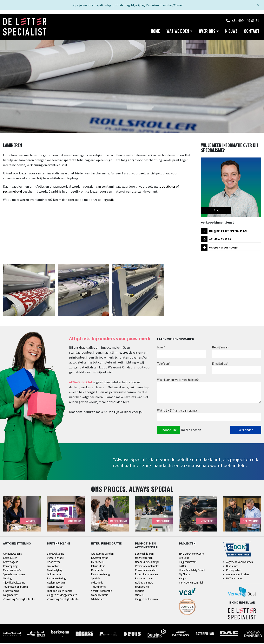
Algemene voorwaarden (240, 562)
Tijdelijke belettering (14, 583)
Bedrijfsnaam (221, 348)
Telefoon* (164, 364)
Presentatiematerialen (147, 566)
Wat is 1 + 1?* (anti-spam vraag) (177, 411)
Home (155, 32)
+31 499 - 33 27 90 (216, 240)
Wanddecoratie (100, 595)
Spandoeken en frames (60, 591)
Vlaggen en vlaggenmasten (62, 595)
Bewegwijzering (56, 554)
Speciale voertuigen (14, 575)
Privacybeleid (234, 571)
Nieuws (231, 32)
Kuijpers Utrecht (188, 562)
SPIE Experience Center (192, 554)
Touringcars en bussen (15, 587)
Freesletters (53, 566)
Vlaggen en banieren (146, 600)
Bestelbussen (10, 558)
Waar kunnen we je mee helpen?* (178, 380)
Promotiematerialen (146, 575)
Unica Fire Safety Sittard (192, 571)
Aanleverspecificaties (238, 575)
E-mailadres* (220, 364)
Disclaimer (232, 566)
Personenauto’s (12, 571)
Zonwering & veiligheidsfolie (19, 600)
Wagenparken (11, 595)
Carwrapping (10, 566)
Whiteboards (98, 600)
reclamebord (12, 192)
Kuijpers (183, 579)
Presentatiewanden (146, 571)
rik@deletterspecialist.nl (225, 232)
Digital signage (55, 558)
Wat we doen (178, 32)
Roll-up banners (144, 583)
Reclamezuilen (55, 587)
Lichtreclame (54, 575)
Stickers (139, 595)
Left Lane (184, 558)
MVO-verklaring (235, 579)
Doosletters (53, 562)
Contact (252, 32)
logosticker (167, 187)
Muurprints (97, 571)
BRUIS (182, 566)
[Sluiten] (258, 5)
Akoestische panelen (102, 554)
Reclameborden (56, 583)
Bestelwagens (11, 562)
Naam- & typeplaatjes (147, 562)
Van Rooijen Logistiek (191, 583)
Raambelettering (56, 579)
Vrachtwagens (11, 591)
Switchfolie (97, 583)
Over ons (207, 32)
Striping (7, 579)
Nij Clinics (184, 575)
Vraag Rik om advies (220, 248)
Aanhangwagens (12, 554)
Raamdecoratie (144, 579)
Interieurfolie (98, 566)
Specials (96, 579)
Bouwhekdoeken (144, 554)
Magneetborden (144, 558)
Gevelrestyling (55, 571)
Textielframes (98, 587)
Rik (111, 200)
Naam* (161, 348)
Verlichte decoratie (101, 591)
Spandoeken (142, 587)
